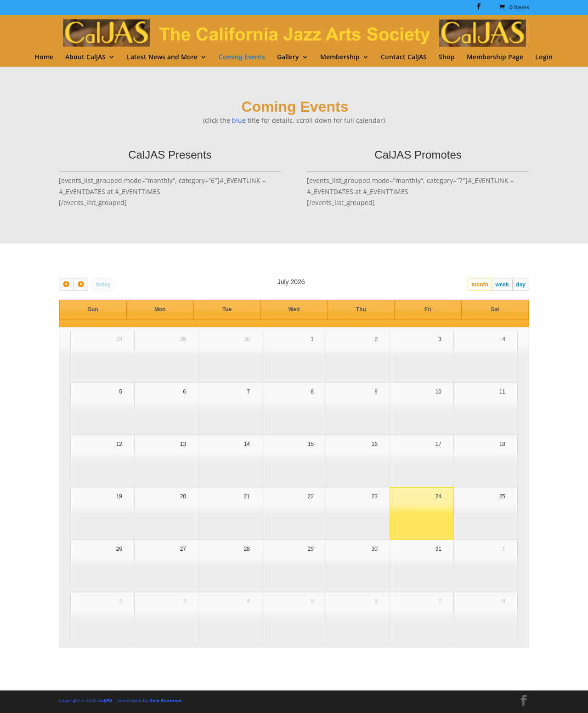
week (502, 285)
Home (44, 57)
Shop (447, 57)
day (521, 285)
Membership (340, 57)
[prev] (66, 284)
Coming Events (242, 57)
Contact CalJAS (404, 57)
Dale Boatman (166, 700)
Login (544, 57)
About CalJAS (85, 57)
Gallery (288, 57)
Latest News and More (162, 57)
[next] (80, 284)
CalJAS (105, 700)
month (480, 285)
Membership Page (495, 57)
